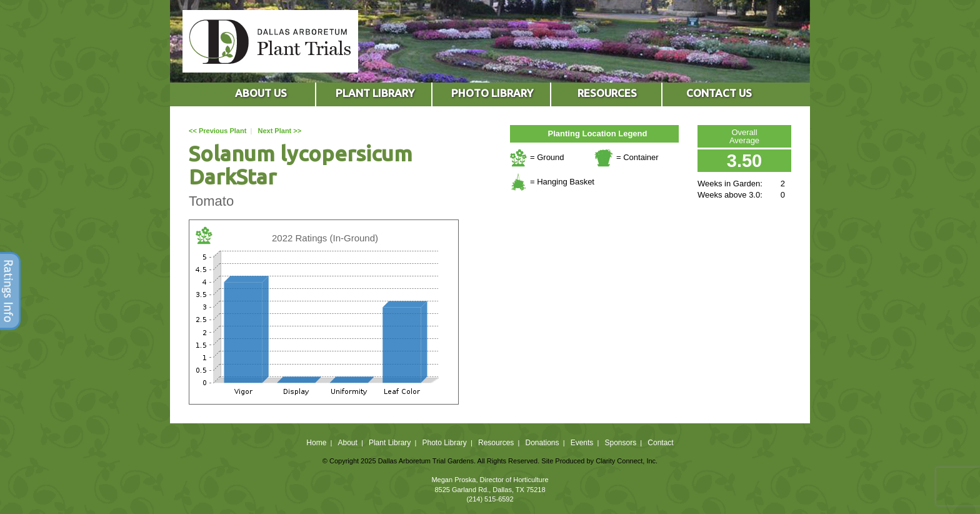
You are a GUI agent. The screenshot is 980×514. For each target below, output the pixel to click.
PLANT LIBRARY (375, 93)
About (347, 443)
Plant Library (390, 443)
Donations (542, 443)
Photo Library (444, 443)
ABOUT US (261, 93)
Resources (496, 443)
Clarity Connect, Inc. (627, 461)
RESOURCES (607, 93)
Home (316, 443)
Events (582, 443)
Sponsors (621, 443)
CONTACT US (719, 93)
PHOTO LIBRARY (492, 93)
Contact (660, 443)
